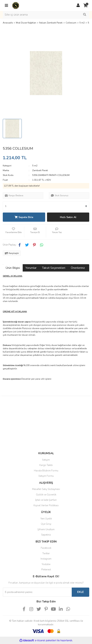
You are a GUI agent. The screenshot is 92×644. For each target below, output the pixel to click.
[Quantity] (46, 206)
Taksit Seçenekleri (54, 268)
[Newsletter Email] (37, 592)
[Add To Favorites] (13, 232)
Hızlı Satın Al (68, 217)
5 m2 (35, 166)
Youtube (46, 564)
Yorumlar (31, 268)
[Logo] (16, 5)
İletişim (46, 460)
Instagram (46, 559)
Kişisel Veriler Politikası (46, 505)
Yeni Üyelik (46, 519)
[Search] (46, 15)
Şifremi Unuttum (46, 529)
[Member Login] (78, 5)
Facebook (46, 548)
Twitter (46, 553)
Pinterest (46, 570)
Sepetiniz (46, 535)
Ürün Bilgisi (13, 268)
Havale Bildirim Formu (46, 471)
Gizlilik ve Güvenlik (46, 495)
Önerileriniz (78, 268)
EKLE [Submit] (81, 592)
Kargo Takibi (46, 465)
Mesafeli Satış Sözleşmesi (46, 489)
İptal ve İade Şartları (46, 500)
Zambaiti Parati (40, 170)
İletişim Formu (46, 476)
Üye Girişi (46, 524)
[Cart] (86, 5)
